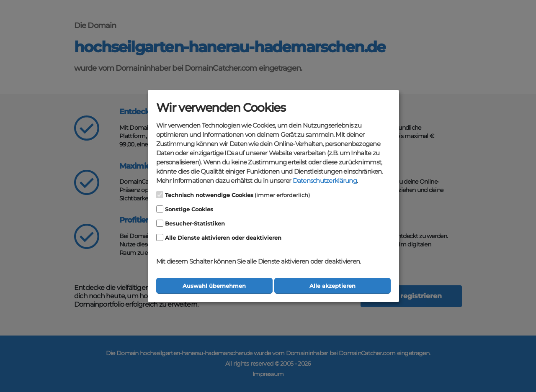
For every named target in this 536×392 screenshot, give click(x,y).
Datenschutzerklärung (325, 181)
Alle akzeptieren (332, 286)
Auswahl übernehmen (214, 286)
